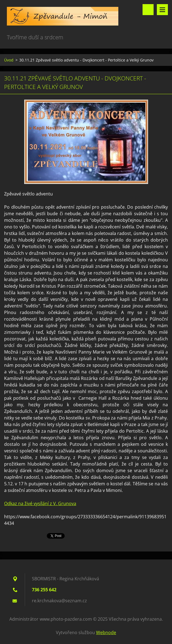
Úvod (9, 60)
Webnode (106, 632)
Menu (162, 10)
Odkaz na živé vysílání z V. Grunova (40, 503)
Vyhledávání (148, 10)
